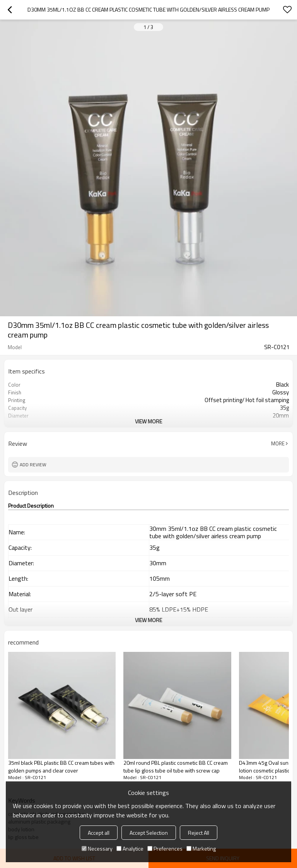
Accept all (99, 833)
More (278, 443)
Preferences (165, 848)
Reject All (199, 833)
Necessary (97, 848)
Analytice (130, 848)
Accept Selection (149, 833)
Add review (33, 465)
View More (148, 421)
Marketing (201, 848)
